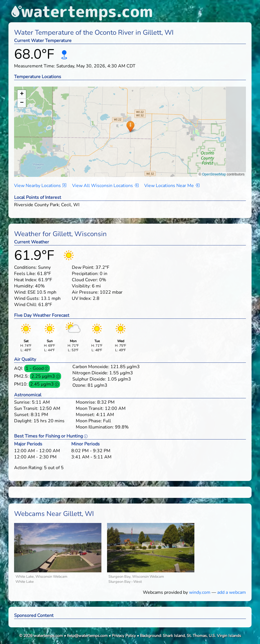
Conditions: (25, 267)
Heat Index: (26, 280)
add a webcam (232, 592)
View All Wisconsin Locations (105, 186)
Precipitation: (85, 274)
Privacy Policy (124, 636)
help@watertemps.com (87, 636)
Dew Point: (83, 267)
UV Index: (82, 298)
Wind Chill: (26, 305)
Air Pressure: (85, 292)
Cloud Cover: (85, 280)
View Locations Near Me (172, 186)
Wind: (20, 292)
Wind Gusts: (27, 298)
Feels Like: (25, 274)
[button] (130, 126)
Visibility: (81, 286)
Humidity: (24, 286)
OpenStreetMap (214, 174)
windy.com (200, 592)
